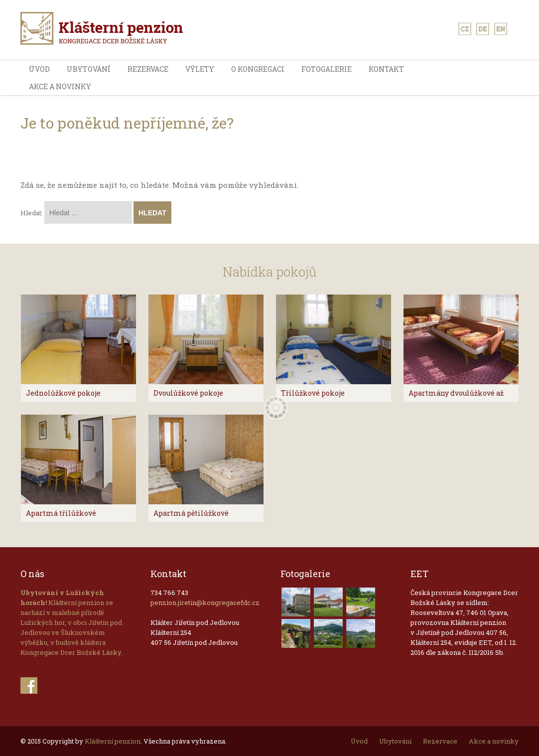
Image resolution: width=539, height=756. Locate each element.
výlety (200, 69)
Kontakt (386, 69)
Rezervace (148, 69)
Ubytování (89, 69)
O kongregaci (258, 69)
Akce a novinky (60, 86)
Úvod (39, 69)
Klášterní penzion (113, 741)
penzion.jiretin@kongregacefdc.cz (205, 603)
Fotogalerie (327, 69)
